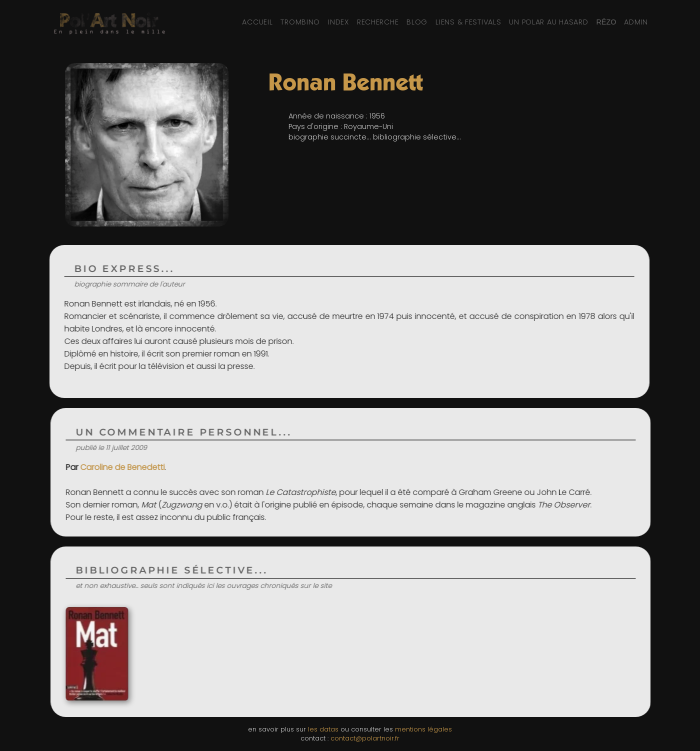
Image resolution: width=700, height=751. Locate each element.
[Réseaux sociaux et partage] (606, 22)
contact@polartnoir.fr (365, 738)
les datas (323, 729)
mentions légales (423, 729)
